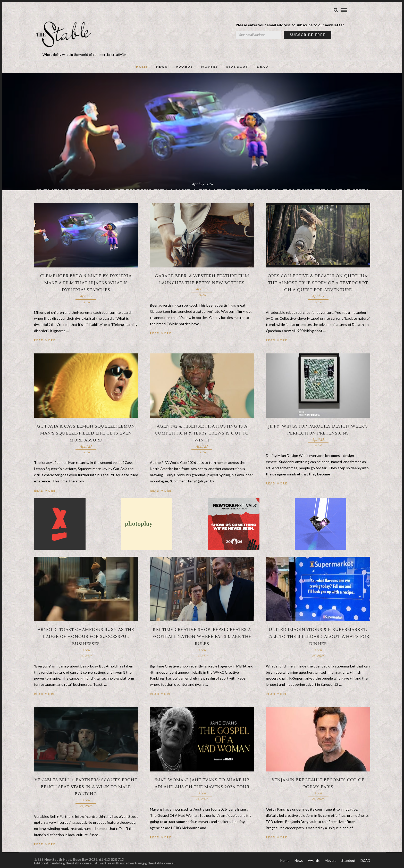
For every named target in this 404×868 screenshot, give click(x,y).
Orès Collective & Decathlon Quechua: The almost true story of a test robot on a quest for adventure (318, 297)
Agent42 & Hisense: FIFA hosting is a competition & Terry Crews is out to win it (202, 448)
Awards (184, 70)
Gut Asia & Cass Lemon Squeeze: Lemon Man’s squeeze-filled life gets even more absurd (86, 448)
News (162, 70)
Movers (209, 70)
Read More (45, 355)
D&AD (263, 70)
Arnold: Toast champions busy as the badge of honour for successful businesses (86, 651)
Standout (237, 70)
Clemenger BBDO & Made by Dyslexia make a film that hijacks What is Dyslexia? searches (86, 297)
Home (142, 70)
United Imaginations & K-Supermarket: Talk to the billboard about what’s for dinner (318, 651)
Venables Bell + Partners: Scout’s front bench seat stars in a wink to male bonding (86, 801)
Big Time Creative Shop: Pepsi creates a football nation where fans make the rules (202, 651)
